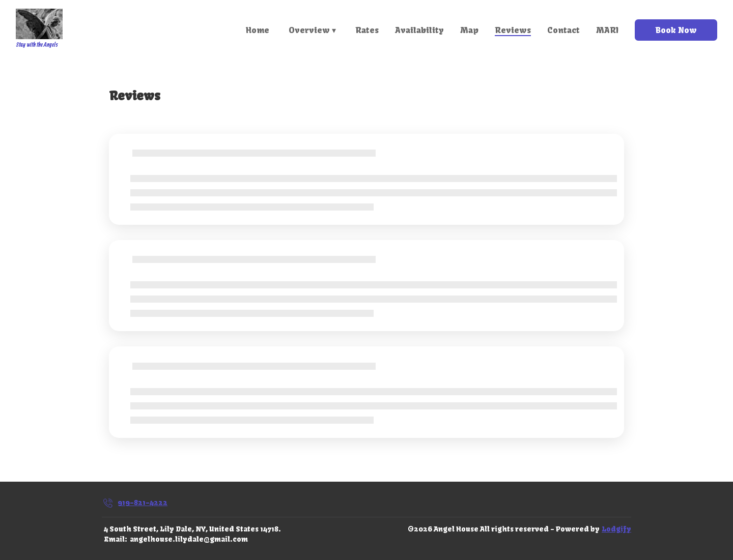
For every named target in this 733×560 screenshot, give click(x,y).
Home (258, 30)
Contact (563, 30)
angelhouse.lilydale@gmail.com (189, 539)
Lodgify (616, 529)
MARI (607, 30)
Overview (312, 30)
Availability (419, 30)
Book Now (676, 30)
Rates (367, 30)
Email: (116, 539)
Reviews (513, 30)
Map (469, 30)
